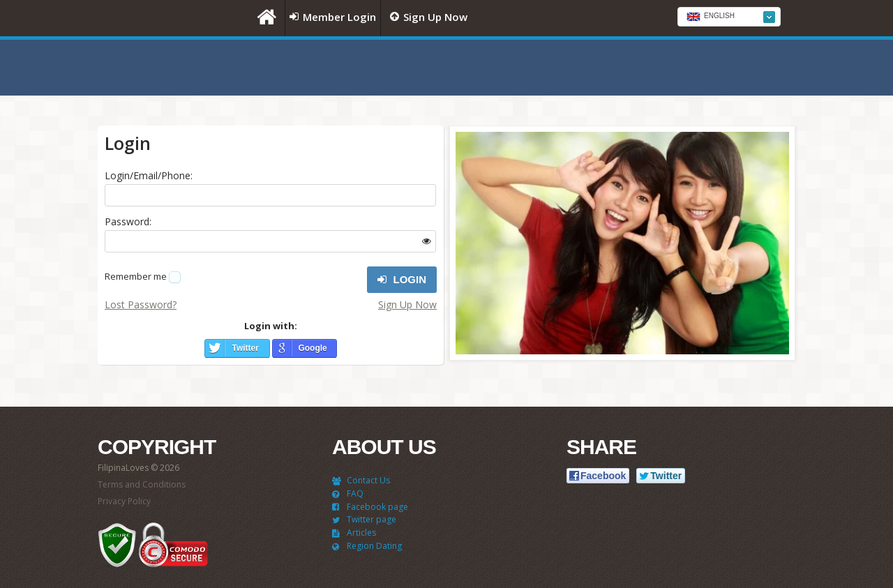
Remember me (136, 276)
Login (402, 280)
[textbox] (729, 17)
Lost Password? (141, 304)
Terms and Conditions (142, 484)
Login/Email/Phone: (149, 175)
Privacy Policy (124, 501)
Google (312, 348)
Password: (128, 221)
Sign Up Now (407, 304)
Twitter (245, 348)
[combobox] (729, 17)
